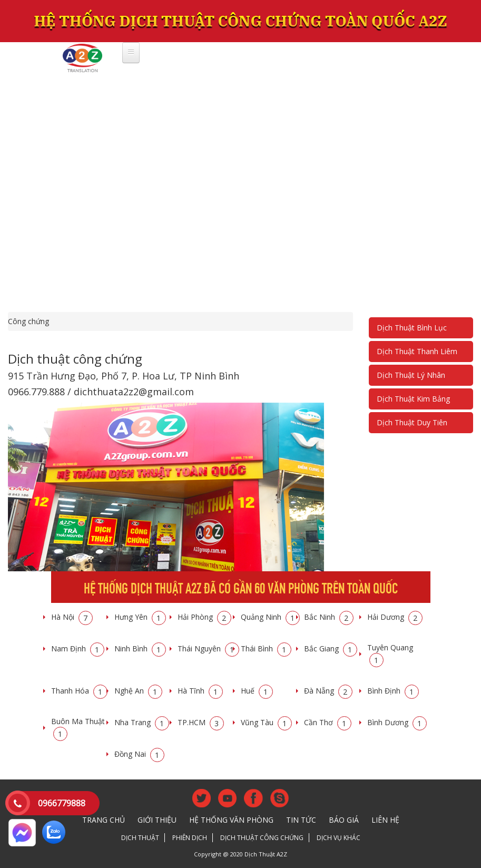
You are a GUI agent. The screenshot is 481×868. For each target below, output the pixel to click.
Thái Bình (266, 648)
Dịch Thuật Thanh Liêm (417, 351)
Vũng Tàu (266, 722)
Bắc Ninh (329, 617)
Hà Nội (72, 617)
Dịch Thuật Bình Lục (412, 328)
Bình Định (393, 691)
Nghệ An (138, 691)
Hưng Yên (140, 617)
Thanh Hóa (79, 691)
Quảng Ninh (270, 617)
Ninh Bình (140, 648)
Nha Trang (142, 722)
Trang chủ (104, 820)
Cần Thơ (328, 722)
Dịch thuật (140, 838)
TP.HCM (201, 722)
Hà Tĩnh (200, 691)
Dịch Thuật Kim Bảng (413, 399)
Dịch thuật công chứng (262, 838)
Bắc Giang (331, 648)
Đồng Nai (139, 754)
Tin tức (301, 820)
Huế (257, 691)
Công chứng (28, 321)
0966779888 (62, 803)
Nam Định (78, 648)
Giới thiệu (157, 820)
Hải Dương (395, 617)
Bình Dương (397, 722)
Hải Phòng (204, 617)
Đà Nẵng (328, 691)
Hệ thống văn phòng (231, 820)
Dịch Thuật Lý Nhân (411, 375)
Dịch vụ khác (338, 838)
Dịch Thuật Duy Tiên (412, 422)
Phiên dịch (190, 838)
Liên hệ (385, 820)
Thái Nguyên (208, 648)
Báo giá (344, 820)
